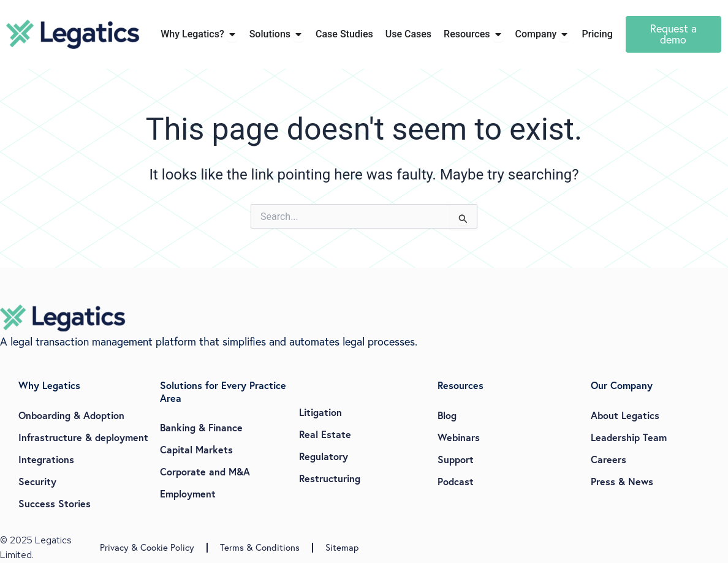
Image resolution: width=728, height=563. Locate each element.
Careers (609, 459)
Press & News (622, 481)
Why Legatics (49, 385)
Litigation (320, 412)
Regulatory (324, 456)
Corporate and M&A (205, 471)
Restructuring (330, 478)
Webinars (459, 437)
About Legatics (625, 415)
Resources (461, 385)
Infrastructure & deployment (83, 437)
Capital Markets (196, 449)
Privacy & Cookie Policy (147, 547)
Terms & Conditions (260, 547)
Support (456, 459)
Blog (447, 415)
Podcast (456, 481)
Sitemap (342, 547)
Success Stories (55, 503)
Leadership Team (629, 437)
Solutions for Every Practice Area (223, 391)
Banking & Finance (201, 427)
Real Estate (325, 434)
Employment (188, 493)
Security (37, 481)
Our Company (622, 385)
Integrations (46, 459)
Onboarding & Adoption (71, 415)
